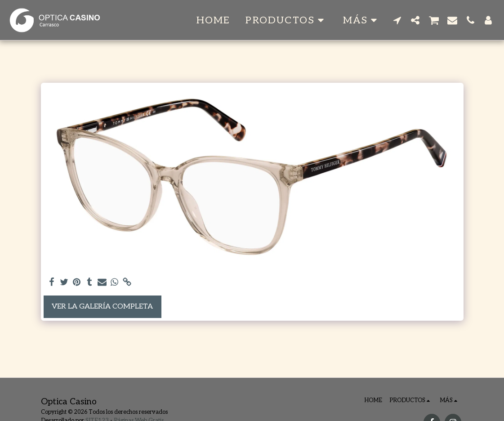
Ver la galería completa (102, 307)
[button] (286, 20)
